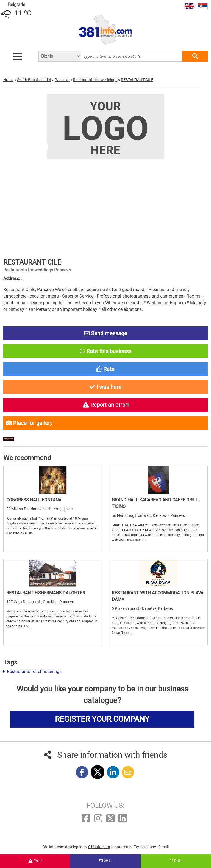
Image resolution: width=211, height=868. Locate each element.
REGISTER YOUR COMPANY (102, 719)
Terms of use (145, 847)
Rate (176, 861)
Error (35, 861)
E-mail (163, 847)
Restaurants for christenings (32, 671)
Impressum (122, 847)
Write (106, 861)
